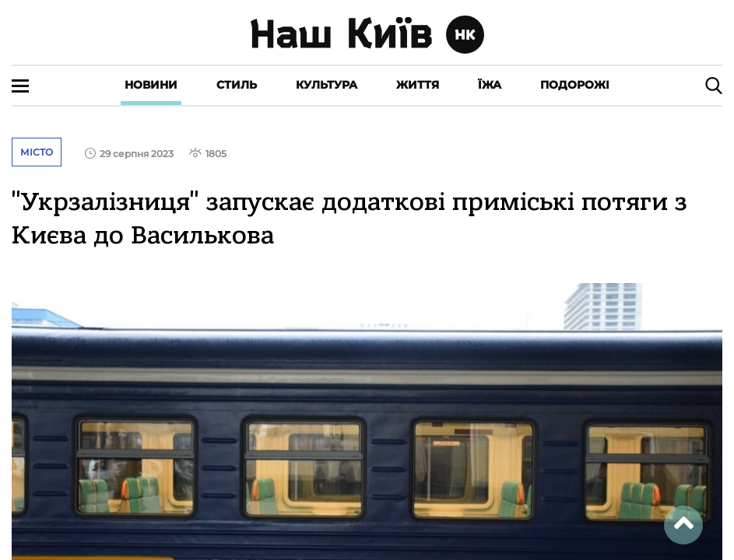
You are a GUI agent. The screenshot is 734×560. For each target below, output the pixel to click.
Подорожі (575, 85)
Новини (151, 85)
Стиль (237, 85)
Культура (327, 85)
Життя (418, 85)
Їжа (490, 85)
